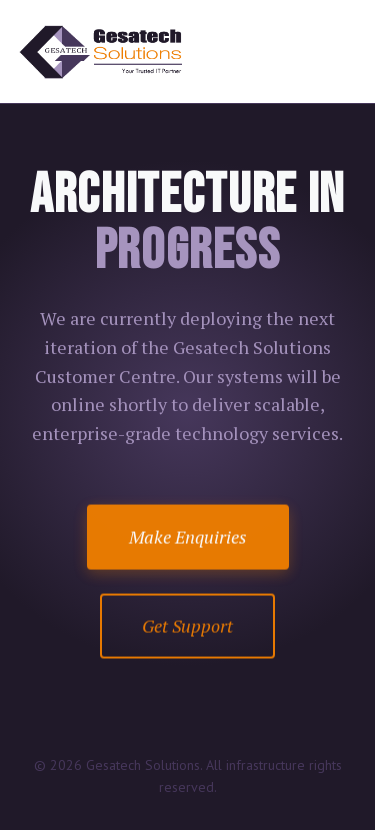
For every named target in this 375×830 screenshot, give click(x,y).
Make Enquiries (188, 537)
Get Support (187, 626)
